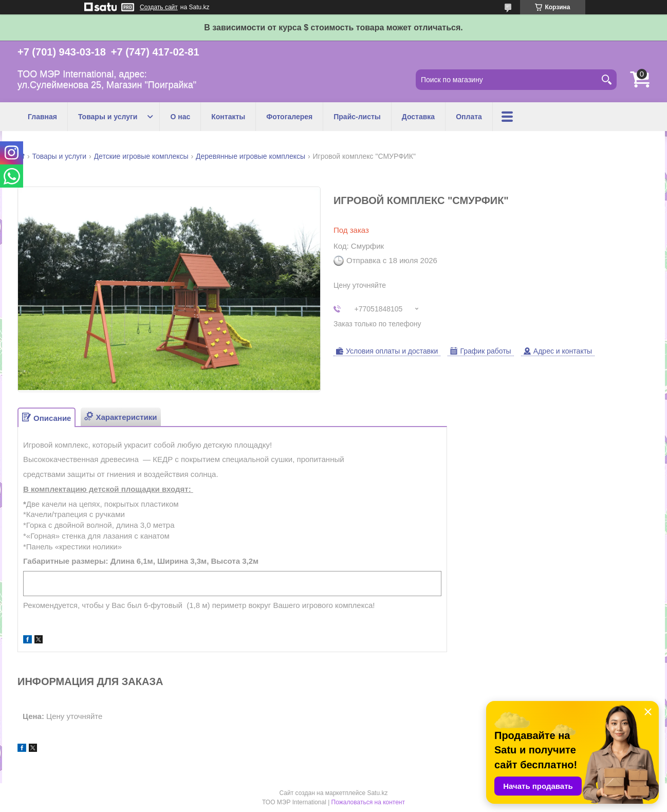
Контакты (228, 117)
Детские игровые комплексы (141, 156)
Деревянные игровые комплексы (251, 156)
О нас (180, 117)
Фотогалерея (289, 117)
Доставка (418, 117)
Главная (42, 117)
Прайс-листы (357, 117)
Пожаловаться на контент (368, 802)
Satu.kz (377, 793)
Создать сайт (159, 7)
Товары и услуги (108, 117)
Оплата (469, 117)
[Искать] (606, 80)
